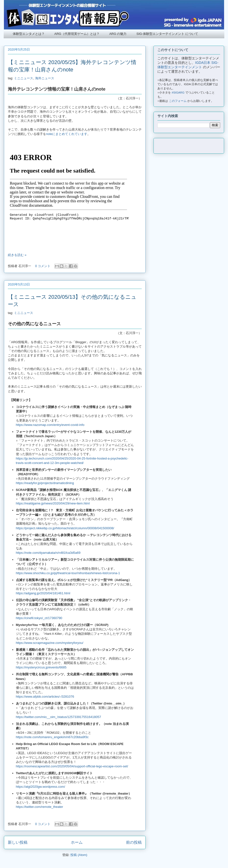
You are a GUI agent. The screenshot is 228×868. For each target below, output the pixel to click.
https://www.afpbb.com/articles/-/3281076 (45, 697)
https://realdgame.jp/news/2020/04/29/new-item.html (53, 503)
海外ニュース (45, 78)
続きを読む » (17, 255)
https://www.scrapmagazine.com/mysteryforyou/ (50, 643)
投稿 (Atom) (79, 855)
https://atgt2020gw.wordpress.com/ (41, 787)
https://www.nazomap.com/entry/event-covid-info (50, 425)
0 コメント (43, 266)
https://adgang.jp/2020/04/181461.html (43, 593)
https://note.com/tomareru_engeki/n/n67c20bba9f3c (52, 737)
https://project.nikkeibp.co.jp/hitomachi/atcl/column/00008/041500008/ (65, 528)
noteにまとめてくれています (67, 134)
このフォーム (178, 101)
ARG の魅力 (118, 34)
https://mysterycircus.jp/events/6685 (41, 667)
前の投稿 (134, 842)
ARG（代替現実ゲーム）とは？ (77, 34)
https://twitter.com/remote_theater (40, 807)
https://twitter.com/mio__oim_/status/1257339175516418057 (59, 717)
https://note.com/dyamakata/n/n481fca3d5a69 (48, 553)
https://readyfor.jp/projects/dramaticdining (45, 483)
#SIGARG (178, 92)
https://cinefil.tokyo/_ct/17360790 (39, 618)
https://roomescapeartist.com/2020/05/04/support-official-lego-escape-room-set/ (72, 766)
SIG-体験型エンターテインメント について (167, 34)
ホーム (77, 842)
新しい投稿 (18, 842)
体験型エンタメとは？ (29, 34)
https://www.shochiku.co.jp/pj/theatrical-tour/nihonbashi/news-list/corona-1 (68, 573)
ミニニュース (24, 78)
